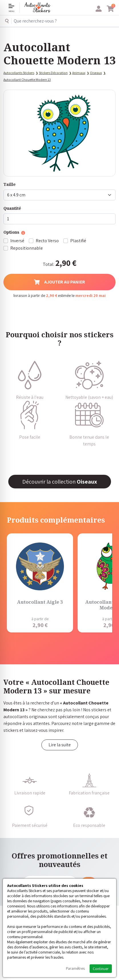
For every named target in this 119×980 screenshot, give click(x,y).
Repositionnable (27, 248)
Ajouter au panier (59, 282)
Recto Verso (47, 241)
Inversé (17, 241)
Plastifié (78, 241)
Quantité (12, 208)
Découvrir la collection (60, 482)
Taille (10, 184)
